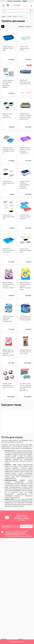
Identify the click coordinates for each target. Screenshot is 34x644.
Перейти (24, 1)
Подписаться (26, 527)
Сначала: (21, 27)
